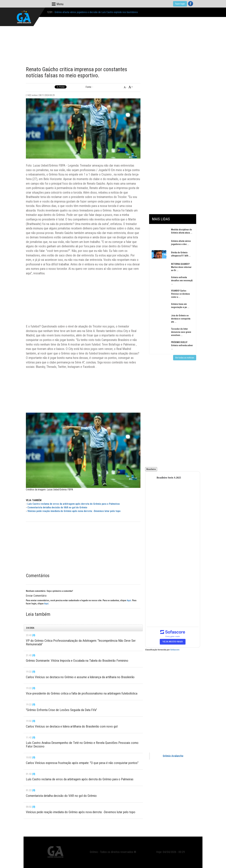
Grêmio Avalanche (173, 756)
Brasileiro (151, 469)
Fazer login (180, 4)
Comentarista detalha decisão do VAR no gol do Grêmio (57, 507)
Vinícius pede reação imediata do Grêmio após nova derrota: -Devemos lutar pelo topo (74, 511)
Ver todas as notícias (185, 358)
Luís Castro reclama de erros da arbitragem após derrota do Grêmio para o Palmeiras (74, 504)
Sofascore (175, 650)
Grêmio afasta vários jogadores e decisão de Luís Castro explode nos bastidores (96, 12)
